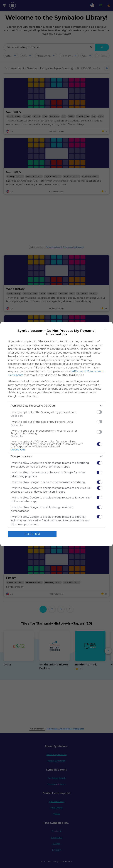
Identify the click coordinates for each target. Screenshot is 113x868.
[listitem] (56, 406)
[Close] (106, 329)
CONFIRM (32, 534)
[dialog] (56, 434)
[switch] (99, 412)
